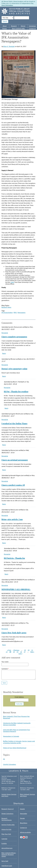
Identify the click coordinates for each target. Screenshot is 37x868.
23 (10, 652)
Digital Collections (7, 814)
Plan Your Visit (6, 834)
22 (7, 652)
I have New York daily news (14, 633)
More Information (7, 5)
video (12, 282)
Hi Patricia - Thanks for (14, 558)
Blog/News (24, 823)
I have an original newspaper (15, 460)
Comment (5, 669)
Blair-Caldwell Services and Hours (28, 795)
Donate (22, 818)
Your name (5, 662)
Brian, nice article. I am (12, 519)
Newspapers (21, 312)
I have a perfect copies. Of (13, 485)
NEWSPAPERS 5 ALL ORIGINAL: (16, 589)
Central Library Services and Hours (9, 795)
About (5, 26)
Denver (23, 26)
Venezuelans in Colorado (11, 736)
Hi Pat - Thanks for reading (16, 391)
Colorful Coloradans (10, 764)
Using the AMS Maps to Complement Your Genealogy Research (17, 730)
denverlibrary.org (7, 848)
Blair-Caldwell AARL (18, 28)
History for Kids (6, 829)
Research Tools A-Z (8, 809)
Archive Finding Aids (8, 825)
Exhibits (4, 843)
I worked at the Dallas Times (14, 423)
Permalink (5, 333)
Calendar (4, 839)
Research (14, 26)
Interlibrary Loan (7, 866)
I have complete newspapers (14, 337)
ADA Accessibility (25, 832)
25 (18, 652)
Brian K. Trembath (9, 46)
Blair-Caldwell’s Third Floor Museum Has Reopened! (16, 717)
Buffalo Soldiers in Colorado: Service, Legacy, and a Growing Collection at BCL (19, 742)
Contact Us (32, 28)
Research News (6, 307)
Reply (4, 353)
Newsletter (24, 814)
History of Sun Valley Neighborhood (15, 748)
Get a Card (5, 861)
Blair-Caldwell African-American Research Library (9, 855)
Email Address (19, 697)
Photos (5, 28)
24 (14, 652)
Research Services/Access (7, 819)
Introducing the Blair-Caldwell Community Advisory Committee (17, 724)
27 (25, 652)
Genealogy (32, 26)
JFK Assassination (7, 312)
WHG (15, 312)
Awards (22, 809)
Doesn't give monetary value (14, 369)
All (4, 759)
